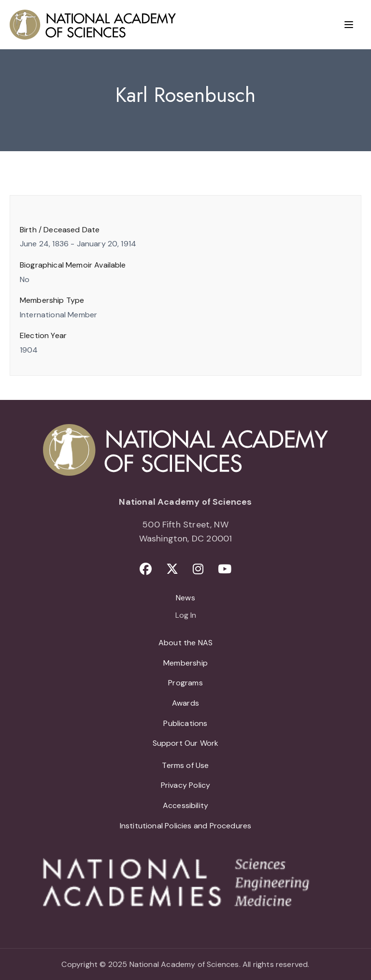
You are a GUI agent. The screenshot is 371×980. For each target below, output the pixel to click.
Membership (185, 663)
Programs (185, 683)
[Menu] (349, 25)
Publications (185, 723)
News (185, 598)
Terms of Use (185, 765)
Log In (186, 616)
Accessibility (185, 805)
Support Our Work (186, 743)
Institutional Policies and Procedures (186, 826)
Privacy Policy (186, 785)
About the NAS (185, 643)
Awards (185, 703)
